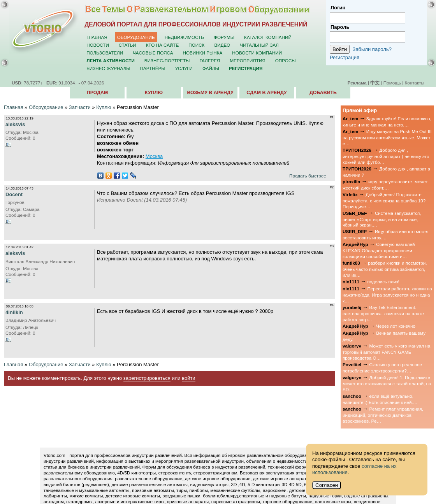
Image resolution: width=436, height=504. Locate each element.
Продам (97, 93)
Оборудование (136, 37)
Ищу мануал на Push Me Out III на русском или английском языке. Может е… (387, 137)
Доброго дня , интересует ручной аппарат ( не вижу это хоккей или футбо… (386, 156)
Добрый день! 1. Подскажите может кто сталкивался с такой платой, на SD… (387, 383)
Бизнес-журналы (108, 68)
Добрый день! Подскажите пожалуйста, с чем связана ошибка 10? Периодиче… (384, 200)
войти (188, 378)
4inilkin (14, 312)
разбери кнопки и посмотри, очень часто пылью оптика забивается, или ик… (385, 269)
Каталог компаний (268, 37)
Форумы (224, 37)
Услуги (184, 68)
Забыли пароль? (372, 49)
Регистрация (345, 57)
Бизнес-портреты (167, 61)
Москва (154, 156)
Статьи (127, 45)
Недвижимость (184, 37)
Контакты (415, 83)
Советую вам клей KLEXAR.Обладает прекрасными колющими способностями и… (379, 250)
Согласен (327, 485)
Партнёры (153, 68)
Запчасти (80, 107)
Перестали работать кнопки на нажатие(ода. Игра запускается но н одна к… (387, 295)
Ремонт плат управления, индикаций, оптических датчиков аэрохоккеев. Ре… (383, 415)
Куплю (154, 93)
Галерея (210, 61)
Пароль (340, 27)
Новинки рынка (203, 53)
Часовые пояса (153, 53)
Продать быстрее (308, 176)
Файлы (211, 68)
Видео (222, 45)
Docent (14, 194)
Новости (98, 45)
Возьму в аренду (210, 93)
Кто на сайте (163, 45)
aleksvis (15, 124)
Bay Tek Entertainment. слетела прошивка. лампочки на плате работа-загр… (383, 313)
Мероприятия (248, 61)
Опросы (286, 61)
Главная (97, 37)
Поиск (196, 45)
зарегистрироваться (147, 378)
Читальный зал (259, 45)
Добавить (323, 93)
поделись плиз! (383, 282)
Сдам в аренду (266, 93)
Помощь (392, 83)
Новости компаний (257, 53)
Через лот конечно (396, 326)
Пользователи (105, 53)
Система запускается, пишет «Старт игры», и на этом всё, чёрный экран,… (382, 219)
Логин (338, 8)
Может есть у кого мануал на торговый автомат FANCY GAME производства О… (386, 352)
